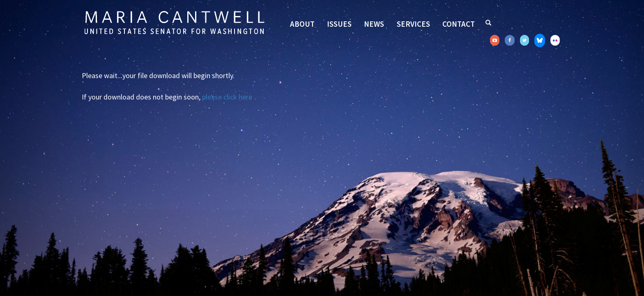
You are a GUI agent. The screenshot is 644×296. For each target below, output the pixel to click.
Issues (339, 24)
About (302, 24)
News (374, 24)
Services (413, 24)
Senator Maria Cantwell (174, 22)
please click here (227, 97)
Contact (459, 24)
